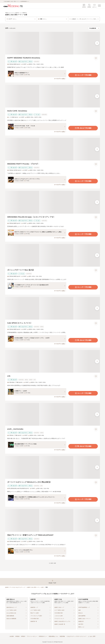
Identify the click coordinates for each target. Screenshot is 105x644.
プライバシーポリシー (32, 636)
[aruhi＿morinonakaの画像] (53, 414)
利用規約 (17, 636)
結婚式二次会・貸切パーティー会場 (35, 587)
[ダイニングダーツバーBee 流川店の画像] (53, 255)
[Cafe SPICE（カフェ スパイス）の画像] (53, 308)
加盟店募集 (62, 636)
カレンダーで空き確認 (83, 75)
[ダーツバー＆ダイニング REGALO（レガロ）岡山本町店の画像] (53, 467)
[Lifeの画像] (53, 361)
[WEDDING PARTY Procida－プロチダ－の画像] (53, 149)
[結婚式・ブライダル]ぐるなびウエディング (15, 587)
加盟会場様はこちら (53, 636)
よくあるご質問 (92, 636)
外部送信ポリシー (43, 636)
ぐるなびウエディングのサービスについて (76, 636)
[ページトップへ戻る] (52, 582)
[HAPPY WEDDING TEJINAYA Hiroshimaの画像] (53, 43)
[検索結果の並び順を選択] (94, 28)
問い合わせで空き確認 (83, 128)
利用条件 (23, 636)
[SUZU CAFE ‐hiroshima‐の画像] (53, 96)
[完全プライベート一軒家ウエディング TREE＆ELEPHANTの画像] (53, 520)
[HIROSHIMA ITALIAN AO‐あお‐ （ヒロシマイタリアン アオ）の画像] (53, 202)
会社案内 (12, 636)
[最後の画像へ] (97, 43)
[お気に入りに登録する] (96, 58)
